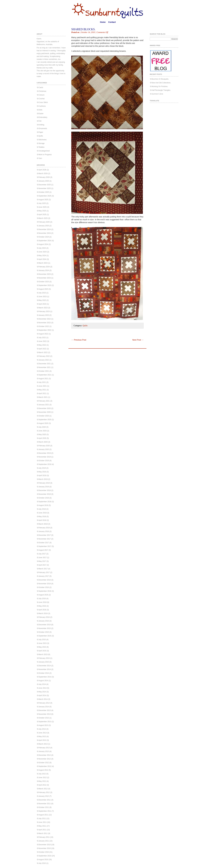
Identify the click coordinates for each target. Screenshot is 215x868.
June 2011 (43, 822)
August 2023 (43, 289)
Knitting (41, 125)
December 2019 (45, 453)
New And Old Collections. (161, 83)
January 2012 (44, 796)
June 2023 (43, 297)
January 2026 (44, 181)
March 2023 (43, 308)
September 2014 (45, 677)
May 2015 (42, 647)
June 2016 (43, 602)
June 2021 (43, 386)
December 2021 (45, 364)
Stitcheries (43, 140)
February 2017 (44, 572)
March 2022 (43, 352)
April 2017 (42, 565)
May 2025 (42, 211)
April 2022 (42, 349)
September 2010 (45, 856)
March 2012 (43, 789)
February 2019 (44, 483)
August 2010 (43, 860)
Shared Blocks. (83, 29)
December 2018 (45, 490)
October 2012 (44, 763)
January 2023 (44, 315)
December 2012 (45, 755)
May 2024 (42, 256)
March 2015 (43, 654)
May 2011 (42, 826)
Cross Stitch (43, 102)
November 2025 (45, 188)
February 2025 (44, 222)
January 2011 (44, 841)
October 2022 (44, 326)
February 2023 (44, 311)
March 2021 (43, 397)
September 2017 (45, 546)
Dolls (40, 110)
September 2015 (45, 636)
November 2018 (45, 494)
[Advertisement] (105, 334)
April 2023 (42, 304)
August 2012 (43, 770)
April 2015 (42, 651)
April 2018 (42, 520)
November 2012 (45, 759)
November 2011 (45, 804)
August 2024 (43, 244)
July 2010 (42, 863)
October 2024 (44, 237)
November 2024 (45, 233)
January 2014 (44, 707)
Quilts (41, 136)
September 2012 (45, 766)
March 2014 (43, 699)
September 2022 (45, 330)
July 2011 (42, 819)
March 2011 (43, 833)
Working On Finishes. (160, 86)
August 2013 (43, 725)
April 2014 (42, 695)
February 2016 (44, 617)
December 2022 (45, 319)
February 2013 (44, 748)
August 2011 (43, 815)
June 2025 (43, 207)
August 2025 (43, 200)
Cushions (42, 106)
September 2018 (45, 502)
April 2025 (42, 215)
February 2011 (44, 837)
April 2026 (42, 170)
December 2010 (45, 845)
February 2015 (44, 658)
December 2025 (45, 185)
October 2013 (44, 718)
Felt (40, 121)
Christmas (42, 91)
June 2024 (43, 252)
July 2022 (42, 338)
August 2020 (43, 423)
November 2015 (45, 628)
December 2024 (45, 229)
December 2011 (45, 800)
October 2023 (44, 282)
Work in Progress (45, 155)
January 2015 (44, 662)
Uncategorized (44, 151)
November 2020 (45, 412)
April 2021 (42, 393)
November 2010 (45, 848)
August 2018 (43, 505)
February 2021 (44, 401)
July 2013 (42, 729)
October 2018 (44, 498)
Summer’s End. (157, 94)
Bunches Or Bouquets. (160, 79)
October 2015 (44, 632)
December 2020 (45, 408)
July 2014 (42, 684)
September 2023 (45, 285)
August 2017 (43, 550)
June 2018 (43, 513)
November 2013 (45, 714)
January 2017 (44, 576)
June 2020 (43, 431)
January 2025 (44, 226)
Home (103, 22)
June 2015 (43, 643)
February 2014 (44, 703)
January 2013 (44, 751)
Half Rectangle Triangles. (161, 90)
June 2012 (43, 778)
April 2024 (42, 259)
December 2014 (45, 666)
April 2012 (42, 785)
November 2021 (45, 367)
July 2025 (42, 203)
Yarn (40, 158)
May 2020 (42, 435)
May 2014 (42, 692)
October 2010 (44, 852)
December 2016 (45, 580)
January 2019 (44, 487)
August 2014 (43, 681)
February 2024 (44, 267)
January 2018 (44, 531)
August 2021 (43, 379)
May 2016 (42, 606)
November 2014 (45, 669)
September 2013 (45, 722)
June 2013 (43, 733)
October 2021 (44, 371)
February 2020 (44, 446)
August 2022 (43, 334)
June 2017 (43, 558)
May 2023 (42, 300)
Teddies (41, 147)
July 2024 (42, 248)
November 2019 (45, 457)
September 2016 (45, 591)
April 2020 (42, 438)
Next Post (138, 340)
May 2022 (42, 345)
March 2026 (43, 174)
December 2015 (45, 625)
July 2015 (42, 640)
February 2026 (44, 177)
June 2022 (43, 341)
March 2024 (43, 263)
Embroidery (43, 117)
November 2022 (45, 323)
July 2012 (42, 774)
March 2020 (43, 442)
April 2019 (42, 476)
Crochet (42, 99)
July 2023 (42, 293)
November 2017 (45, 539)
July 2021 (42, 382)
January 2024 (44, 270)
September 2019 (45, 464)
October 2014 (44, 673)
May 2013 (42, 737)
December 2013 (45, 710)
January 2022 (44, 360)
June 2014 (43, 688)
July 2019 (42, 468)
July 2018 (42, 509)
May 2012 (42, 781)
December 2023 (45, 274)
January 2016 (44, 621)
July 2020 (42, 427)
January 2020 (44, 449)
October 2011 (44, 807)
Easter (41, 114)
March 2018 (43, 524)
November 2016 (45, 584)
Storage (42, 143)
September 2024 (45, 241)
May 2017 (42, 561)
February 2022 (44, 356)
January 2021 (44, 405)
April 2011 (42, 830)
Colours (41, 95)
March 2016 (43, 613)
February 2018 (44, 528)
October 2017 (44, 543)
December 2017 (45, 535)
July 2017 (42, 554)
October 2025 (44, 192)
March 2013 (43, 744)
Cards (41, 87)
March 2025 (43, 218)
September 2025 (45, 196)
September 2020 (45, 420)
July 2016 (42, 599)
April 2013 (42, 740)
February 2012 (44, 792)
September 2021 (45, 375)
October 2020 (44, 416)
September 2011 (45, 811)
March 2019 (43, 479)
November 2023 (45, 278)
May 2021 (42, 390)
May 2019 (42, 472)
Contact (112, 22)
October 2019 (44, 461)
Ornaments (43, 128)
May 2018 (42, 517)
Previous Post (79, 340)
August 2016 (43, 595)
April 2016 (42, 610)
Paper (41, 132)
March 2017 (43, 569)
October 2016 (44, 587)
